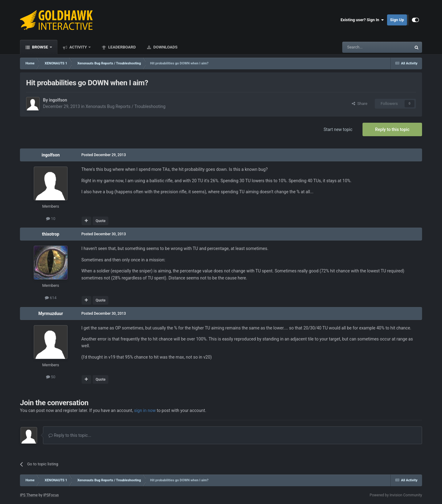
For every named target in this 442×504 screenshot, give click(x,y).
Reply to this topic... (70, 435)
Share (360, 104)
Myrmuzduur (51, 314)
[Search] (362, 47)
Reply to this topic (392, 129)
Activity (78, 47)
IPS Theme (29, 495)
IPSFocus (51, 495)
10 (51, 219)
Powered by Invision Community (396, 495)
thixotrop (51, 234)
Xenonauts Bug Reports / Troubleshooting (126, 106)
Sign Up (397, 20)
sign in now (145, 410)
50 (51, 377)
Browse (40, 47)
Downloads (165, 47)
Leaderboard (121, 47)
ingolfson (58, 100)
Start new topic (338, 129)
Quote (100, 221)
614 (51, 298)
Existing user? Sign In (362, 20)
